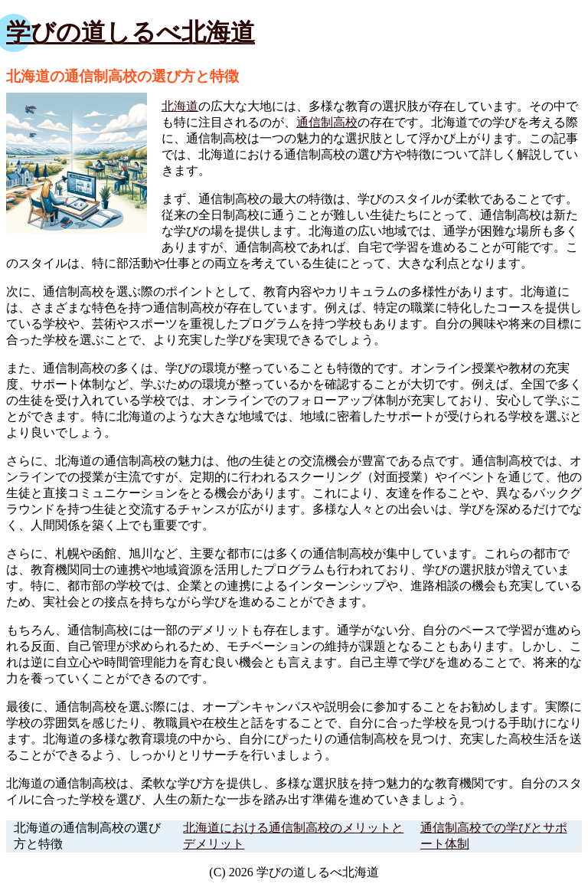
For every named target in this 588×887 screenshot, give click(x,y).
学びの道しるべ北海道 (131, 32)
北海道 (180, 106)
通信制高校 (327, 122)
